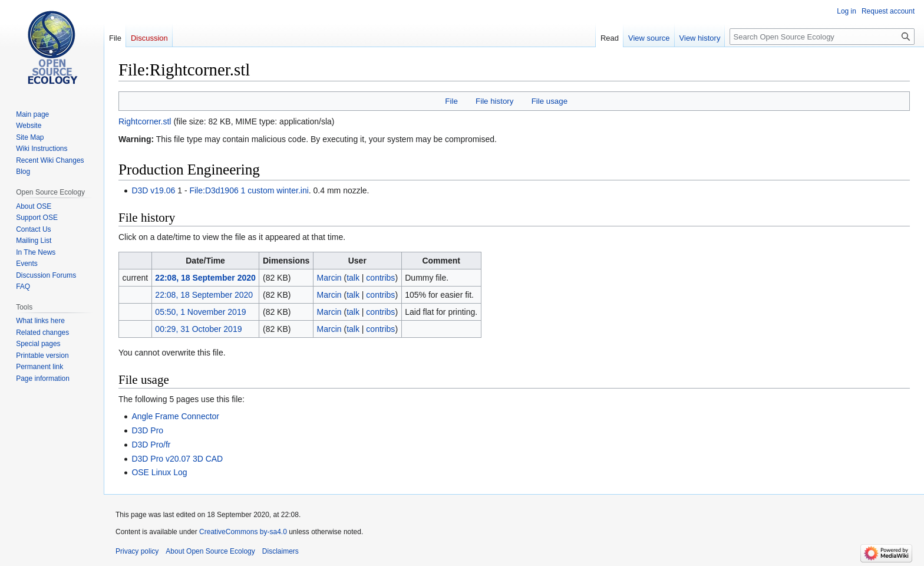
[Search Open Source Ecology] (822, 37)
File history (494, 101)
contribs (380, 278)
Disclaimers (280, 551)
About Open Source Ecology (210, 551)
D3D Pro (147, 430)
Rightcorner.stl (145, 121)
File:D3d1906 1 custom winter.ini (249, 190)
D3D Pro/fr (151, 445)
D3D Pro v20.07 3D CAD (177, 459)
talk (353, 278)
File (451, 101)
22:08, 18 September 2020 (205, 278)
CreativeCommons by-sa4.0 (243, 532)
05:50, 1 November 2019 (200, 312)
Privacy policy (137, 551)
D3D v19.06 (153, 190)
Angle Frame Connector (175, 416)
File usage (550, 101)
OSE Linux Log (159, 472)
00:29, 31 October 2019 (198, 329)
